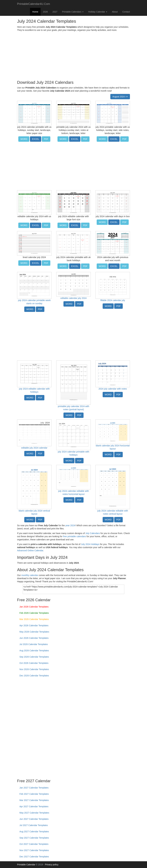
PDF (46, 139)
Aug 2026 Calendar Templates (34, 651)
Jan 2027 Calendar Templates (34, 788)
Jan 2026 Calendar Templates (34, 607)
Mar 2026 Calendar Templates (34, 619)
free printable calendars (74, 536)
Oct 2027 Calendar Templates (34, 844)
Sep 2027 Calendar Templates (34, 838)
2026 (45, 12)
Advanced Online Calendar (30, 550)
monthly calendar (30, 575)
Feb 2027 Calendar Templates (34, 794)
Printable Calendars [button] (73, 12)
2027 (55, 12)
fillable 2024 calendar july (113, 300)
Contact (126, 12)
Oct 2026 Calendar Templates (34, 663)
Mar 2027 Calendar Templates (34, 800)
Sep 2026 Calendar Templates (34, 657)
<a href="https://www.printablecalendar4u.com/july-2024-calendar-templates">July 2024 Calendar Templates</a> (73, 589)
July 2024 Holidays (90, 544)
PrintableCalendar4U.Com (34, 4)
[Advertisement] (73, 55)
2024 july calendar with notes (113, 389)
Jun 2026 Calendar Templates (34, 638)
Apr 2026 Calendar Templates (34, 625)
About (115, 12)
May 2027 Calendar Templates (34, 813)
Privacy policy (52, 865)
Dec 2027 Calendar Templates (34, 857)
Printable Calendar (26, 865)
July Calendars (93, 533)
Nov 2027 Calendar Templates (34, 850)
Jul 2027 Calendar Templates (34, 825)
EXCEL (36, 139)
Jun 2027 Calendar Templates (34, 819)
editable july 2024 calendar (34, 448)
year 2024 (70, 525)
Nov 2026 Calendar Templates (34, 669)
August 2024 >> (120, 97)
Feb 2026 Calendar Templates (34, 613)
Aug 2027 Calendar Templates (34, 832)
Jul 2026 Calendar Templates (34, 644)
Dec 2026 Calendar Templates (34, 676)
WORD (24, 139)
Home (35, 12)
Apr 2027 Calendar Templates (34, 806)
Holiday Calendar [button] (98, 12)
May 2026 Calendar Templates (34, 632)
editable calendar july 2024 (74, 298)
